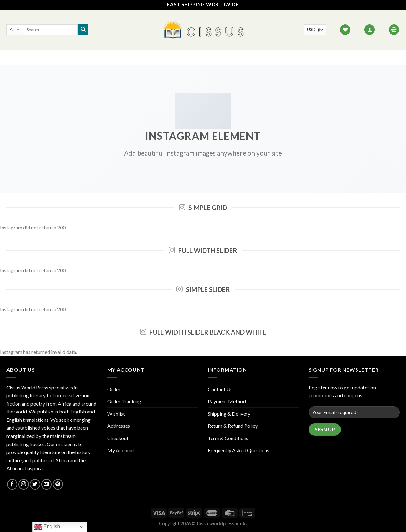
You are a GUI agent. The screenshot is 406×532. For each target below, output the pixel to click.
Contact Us (207, 57)
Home (141, 57)
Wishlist (116, 414)
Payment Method (227, 401)
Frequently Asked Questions (239, 450)
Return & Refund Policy (233, 426)
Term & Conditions (228, 438)
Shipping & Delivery (229, 414)
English (47, 527)
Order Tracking (124, 401)
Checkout (118, 438)
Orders (115, 389)
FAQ (180, 57)
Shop (162, 57)
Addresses (119, 426)
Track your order (250, 57)
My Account (121, 450)
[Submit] (83, 30)
